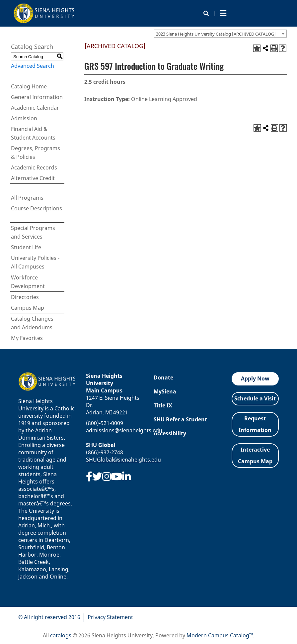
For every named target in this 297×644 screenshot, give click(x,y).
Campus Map (28, 308)
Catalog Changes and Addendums (32, 323)
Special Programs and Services (33, 232)
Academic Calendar (35, 108)
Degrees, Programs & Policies (36, 153)
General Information (37, 97)
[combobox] (220, 34)
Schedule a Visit (255, 398)
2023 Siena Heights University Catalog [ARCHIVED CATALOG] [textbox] (216, 34)
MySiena (165, 391)
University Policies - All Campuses (35, 262)
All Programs (27, 198)
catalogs (61, 635)
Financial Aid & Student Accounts (33, 133)
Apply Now (255, 378)
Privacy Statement (110, 617)
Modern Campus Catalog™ (220, 635)
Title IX (163, 405)
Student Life (26, 247)
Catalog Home (29, 86)
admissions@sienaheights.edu (124, 430)
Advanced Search (33, 66)
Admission (24, 118)
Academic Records (34, 167)
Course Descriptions (37, 208)
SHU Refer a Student (180, 419)
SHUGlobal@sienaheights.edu (123, 460)
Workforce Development (28, 282)
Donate (163, 377)
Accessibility (170, 433)
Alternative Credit (33, 178)
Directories (25, 297)
